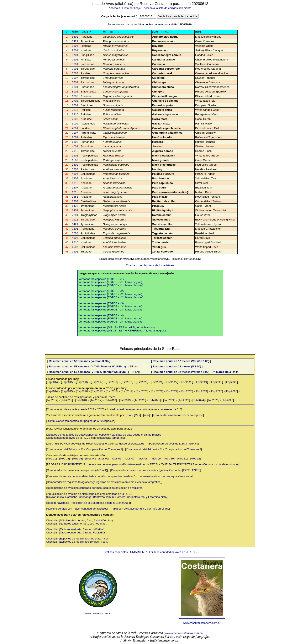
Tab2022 (169, 400)
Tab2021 (155, 400)
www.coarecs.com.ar (98, 613)
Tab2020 (140, 400)
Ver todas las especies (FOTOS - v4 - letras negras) (110, 318)
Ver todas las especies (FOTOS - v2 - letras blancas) (111, 297)
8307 (75, 201)
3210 (75, 114)
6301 (75, 87)
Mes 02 (64, 459)
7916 (75, 151)
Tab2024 (198, 400)
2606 (75, 119)
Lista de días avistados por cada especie (178, 415)
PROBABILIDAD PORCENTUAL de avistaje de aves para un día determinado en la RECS (102, 464)
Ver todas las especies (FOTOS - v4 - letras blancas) (111, 322)
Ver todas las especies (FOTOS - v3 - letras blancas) (111, 310)
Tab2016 (81, 400)
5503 (75, 73)
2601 (75, 137)
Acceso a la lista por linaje (125, 8)
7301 (75, 229)
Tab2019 (125, 400)
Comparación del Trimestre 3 (144, 449)
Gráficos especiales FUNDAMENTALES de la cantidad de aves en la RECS (150, 552)
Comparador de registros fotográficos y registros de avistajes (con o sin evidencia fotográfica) (104, 482)
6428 (75, 206)
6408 (75, 210)
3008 (75, 233)
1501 (75, 156)
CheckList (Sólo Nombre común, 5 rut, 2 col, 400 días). (80, 520)
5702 (75, 82)
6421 (75, 224)
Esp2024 (202, 382)
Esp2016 (82, 382)
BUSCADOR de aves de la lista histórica (173, 444)
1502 (75, 165)
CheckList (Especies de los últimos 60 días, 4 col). (77, 542)
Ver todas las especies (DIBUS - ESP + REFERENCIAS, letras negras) (122, 331)
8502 (75, 37)
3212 (75, 110)
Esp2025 (217, 382)
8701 (75, 55)
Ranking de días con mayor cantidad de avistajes (77, 509)
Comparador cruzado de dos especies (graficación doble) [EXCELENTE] (156, 470)
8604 (75, 46)
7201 (75, 215)
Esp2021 (157, 382)
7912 (75, 220)
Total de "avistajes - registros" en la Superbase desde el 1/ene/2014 (88, 503)
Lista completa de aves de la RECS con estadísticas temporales (86, 438)
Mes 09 (156, 459)
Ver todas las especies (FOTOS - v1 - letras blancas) (111, 285)
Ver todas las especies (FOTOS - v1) (101, 279)
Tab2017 (96, 400)
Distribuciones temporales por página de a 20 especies (81, 421)
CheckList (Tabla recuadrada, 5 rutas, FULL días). (77, 533)
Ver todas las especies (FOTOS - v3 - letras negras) (110, 306)
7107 (75, 133)
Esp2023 (187, 382)
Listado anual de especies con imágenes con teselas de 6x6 (144, 409)
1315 (75, 192)
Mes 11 (182, 459)
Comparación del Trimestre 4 (183, 449)
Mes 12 (195, 459)
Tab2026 (228, 400)
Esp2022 (172, 382)
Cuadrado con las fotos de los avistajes (150, 265)
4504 (75, 174)
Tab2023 (184, 400)
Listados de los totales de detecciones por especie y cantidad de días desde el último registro (104, 435)
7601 (75, 60)
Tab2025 (213, 400)
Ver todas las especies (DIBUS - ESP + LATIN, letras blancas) (117, 327)
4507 (75, 247)
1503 (75, 160)
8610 (75, 242)
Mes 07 (130, 459)
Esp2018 (112, 382)
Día (129, 415)
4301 (75, 128)
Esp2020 (142, 382)
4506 (75, 238)
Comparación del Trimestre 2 (104, 449)
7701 (75, 105)
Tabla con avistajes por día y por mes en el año (140, 509)
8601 (75, 50)
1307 (75, 188)
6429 (75, 41)
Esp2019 (127, 382)
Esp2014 (52, 382)
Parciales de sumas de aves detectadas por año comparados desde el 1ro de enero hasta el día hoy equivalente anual (120, 476)
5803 (75, 169)
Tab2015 (67, 400)
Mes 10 (169, 459)
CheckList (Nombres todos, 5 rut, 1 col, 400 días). (77, 524)
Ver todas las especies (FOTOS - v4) (101, 315)
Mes (137, 415)
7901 (75, 69)
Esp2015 (67, 382)
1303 (75, 96)
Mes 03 (78, 459)
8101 (75, 92)
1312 (75, 183)
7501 (75, 252)
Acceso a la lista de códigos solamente (167, 8)
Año (147, 415)
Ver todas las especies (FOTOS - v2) (101, 291)
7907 (75, 78)
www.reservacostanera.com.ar (202, 623)
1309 (75, 178)
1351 (75, 197)
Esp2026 (232, 382)
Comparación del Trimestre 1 (65, 449)
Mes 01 (51, 459)
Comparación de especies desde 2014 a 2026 (75, 409)
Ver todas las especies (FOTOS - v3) (101, 303)
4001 (75, 146)
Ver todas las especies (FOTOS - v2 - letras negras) (110, 294)
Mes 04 (91, 459)
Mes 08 (143, 459)
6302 (75, 142)
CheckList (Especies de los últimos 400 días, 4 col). (78, 539)
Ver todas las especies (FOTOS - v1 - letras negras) (110, 282)
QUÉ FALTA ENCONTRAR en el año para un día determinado (200, 464)
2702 (75, 101)
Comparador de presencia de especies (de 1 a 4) (77, 470)
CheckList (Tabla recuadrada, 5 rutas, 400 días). (76, 529)
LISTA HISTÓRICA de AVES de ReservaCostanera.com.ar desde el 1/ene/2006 (96, 444)
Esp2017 (97, 382)
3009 (75, 124)
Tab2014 (52, 400)
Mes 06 (117, 459)
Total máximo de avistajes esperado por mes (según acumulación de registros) (95, 488)
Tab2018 (111, 400)
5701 (75, 64)
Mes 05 (104, 459)
